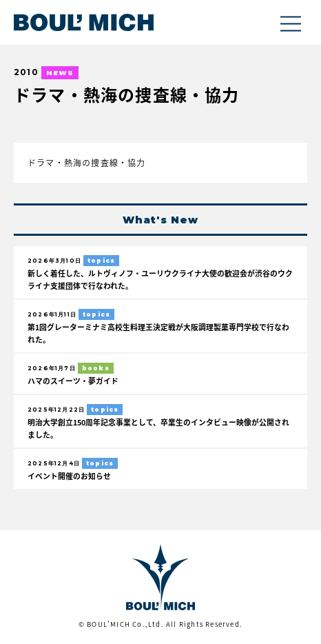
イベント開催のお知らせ (69, 476)
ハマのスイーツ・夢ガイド (73, 381)
